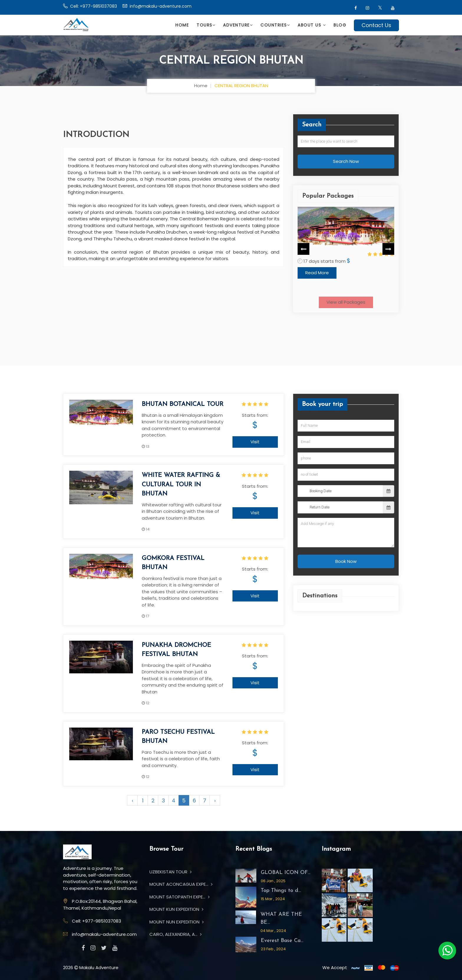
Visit (255, 442)
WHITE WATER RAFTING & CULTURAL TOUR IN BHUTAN (181, 485)
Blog (340, 25)
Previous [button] (303, 249)
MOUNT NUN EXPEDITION (176, 922)
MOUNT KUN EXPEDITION (176, 909)
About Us (312, 25)
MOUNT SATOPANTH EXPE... (179, 897)
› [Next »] (215, 800)
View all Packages (346, 302)
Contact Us (376, 25)
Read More (317, 285)
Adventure (238, 25)
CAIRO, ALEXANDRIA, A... (175, 934)
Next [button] (388, 249)
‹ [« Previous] (132, 800)
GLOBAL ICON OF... (286, 873)
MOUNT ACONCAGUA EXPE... (181, 884)
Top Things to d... (281, 891)
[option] (346, 249)
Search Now (346, 161)
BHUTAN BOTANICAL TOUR (183, 404)
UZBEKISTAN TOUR (170, 872)
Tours (206, 25)
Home (182, 25)
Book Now (346, 561)
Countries (275, 25)
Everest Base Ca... (282, 941)
